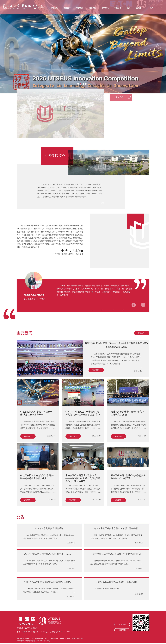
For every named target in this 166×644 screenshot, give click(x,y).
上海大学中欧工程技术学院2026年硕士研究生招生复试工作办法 (122, 528)
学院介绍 (54, 8)
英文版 (139, 8)
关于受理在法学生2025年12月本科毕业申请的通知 (117, 554)
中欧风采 (105, 8)
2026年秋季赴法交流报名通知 (49, 528)
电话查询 (80, 638)
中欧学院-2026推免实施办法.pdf (107, 589)
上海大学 (28, 638)
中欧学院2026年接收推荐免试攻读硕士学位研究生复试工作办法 (55, 582)
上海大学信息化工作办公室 (34, 641)
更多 (102, 203)
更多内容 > (142, 333)
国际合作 (67, 8)
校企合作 (118, 8)
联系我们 (122, 625)
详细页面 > (96, 370)
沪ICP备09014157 (38, 638)
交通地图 (122, 630)
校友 (129, 8)
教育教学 (80, 8)
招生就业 (92, 8)
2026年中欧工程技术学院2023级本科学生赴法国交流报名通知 (54, 554)
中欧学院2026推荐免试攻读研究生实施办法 (117, 582)
